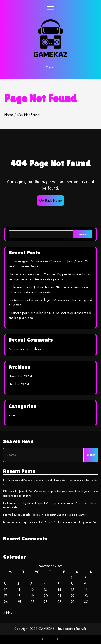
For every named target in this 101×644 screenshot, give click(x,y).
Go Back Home (50, 200)
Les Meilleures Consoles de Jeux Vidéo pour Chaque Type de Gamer (45, 515)
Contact (50, 67)
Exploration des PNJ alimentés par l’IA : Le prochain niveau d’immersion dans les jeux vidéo (49, 290)
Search (83, 234)
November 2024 (20, 376)
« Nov (8, 613)
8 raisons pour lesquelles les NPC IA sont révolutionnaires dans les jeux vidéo (49, 522)
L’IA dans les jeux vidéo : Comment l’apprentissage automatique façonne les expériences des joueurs (50, 277)
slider (12, 415)
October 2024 (19, 384)
